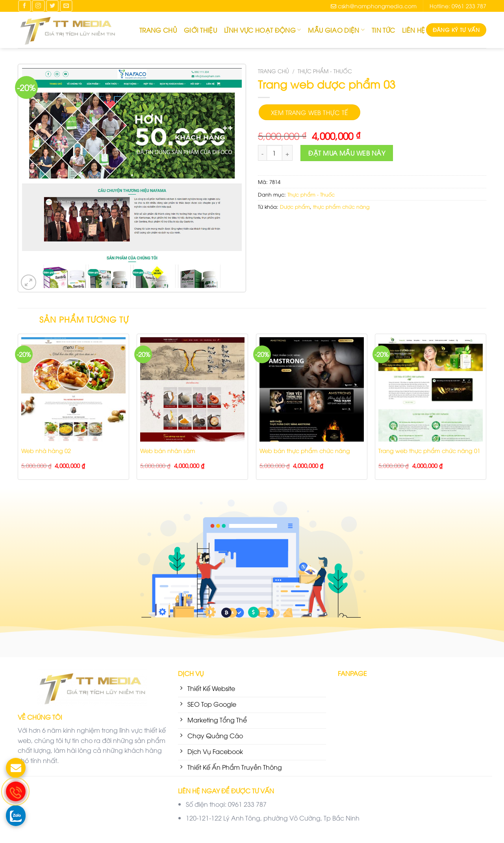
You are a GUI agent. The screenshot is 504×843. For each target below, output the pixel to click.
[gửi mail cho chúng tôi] (16, 768)
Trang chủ (158, 30)
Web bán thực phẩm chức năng (305, 451)
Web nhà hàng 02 (46, 451)
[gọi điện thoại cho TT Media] (16, 791)
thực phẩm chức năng (341, 206)
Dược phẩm (295, 206)
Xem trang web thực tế (309, 112)
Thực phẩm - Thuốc (325, 71)
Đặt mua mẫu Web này (347, 153)
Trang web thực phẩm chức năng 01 (429, 451)
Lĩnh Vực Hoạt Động (262, 30)
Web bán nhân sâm (168, 451)
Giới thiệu (200, 30)
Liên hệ (413, 30)
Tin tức (383, 30)
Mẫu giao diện (336, 30)
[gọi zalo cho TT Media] (16, 815)
